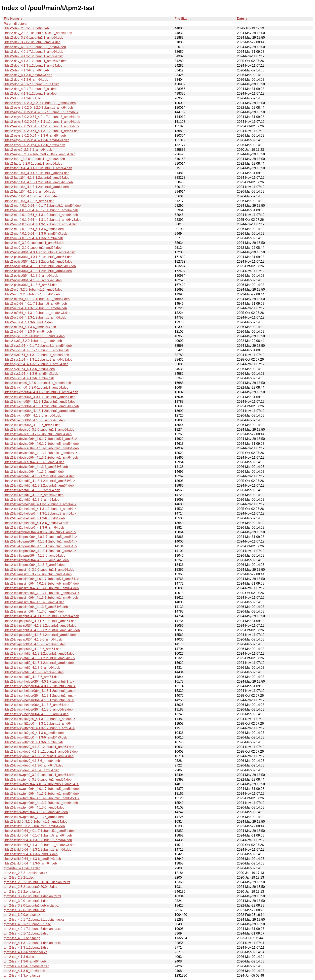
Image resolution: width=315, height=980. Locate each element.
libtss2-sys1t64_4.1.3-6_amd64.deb (29, 369)
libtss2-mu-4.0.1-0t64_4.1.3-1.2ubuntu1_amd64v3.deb (43, 220)
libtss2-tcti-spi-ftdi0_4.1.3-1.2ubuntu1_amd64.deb (39, 654)
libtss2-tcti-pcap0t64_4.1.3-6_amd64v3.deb (35, 644)
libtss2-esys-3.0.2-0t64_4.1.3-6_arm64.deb (34, 145)
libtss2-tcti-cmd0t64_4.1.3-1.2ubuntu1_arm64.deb (39, 411)
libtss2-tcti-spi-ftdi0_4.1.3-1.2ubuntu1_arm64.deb (39, 663)
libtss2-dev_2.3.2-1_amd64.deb (26, 28)
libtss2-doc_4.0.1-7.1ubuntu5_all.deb (30, 89)
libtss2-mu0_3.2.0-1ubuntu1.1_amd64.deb (34, 243)
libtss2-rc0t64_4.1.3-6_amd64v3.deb (30, 327)
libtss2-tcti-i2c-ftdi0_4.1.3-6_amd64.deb (32, 490)
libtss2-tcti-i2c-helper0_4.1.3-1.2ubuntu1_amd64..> (40, 504)
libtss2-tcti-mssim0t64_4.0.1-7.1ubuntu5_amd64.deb (41, 583)
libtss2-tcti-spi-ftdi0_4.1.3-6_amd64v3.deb (34, 672)
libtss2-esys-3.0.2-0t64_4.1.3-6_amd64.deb (35, 136)
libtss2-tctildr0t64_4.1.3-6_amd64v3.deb (32, 859)
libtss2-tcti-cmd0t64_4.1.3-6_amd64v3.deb (34, 420)
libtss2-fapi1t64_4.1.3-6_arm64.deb (29, 201)
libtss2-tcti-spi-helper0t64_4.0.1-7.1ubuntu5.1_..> (39, 681)
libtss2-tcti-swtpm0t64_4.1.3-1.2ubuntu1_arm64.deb (41, 803)
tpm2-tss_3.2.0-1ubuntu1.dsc (25, 910)
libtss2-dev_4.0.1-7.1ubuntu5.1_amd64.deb (35, 47)
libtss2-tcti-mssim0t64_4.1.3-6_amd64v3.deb (36, 607)
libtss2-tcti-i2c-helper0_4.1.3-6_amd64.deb (34, 518)
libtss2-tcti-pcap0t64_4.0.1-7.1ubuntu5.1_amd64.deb (41, 616)
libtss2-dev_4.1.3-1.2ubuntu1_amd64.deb (33, 56)
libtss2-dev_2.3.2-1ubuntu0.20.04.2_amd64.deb (38, 33)
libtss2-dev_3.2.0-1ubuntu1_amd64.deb (32, 42)
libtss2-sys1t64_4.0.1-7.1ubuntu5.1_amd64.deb (38, 346)
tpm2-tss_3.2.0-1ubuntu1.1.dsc (26, 901)
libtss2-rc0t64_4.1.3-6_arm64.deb (28, 332)
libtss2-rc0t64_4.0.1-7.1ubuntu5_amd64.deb (35, 304)
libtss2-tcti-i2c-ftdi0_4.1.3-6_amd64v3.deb (34, 495)
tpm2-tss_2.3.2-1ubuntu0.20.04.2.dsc (30, 887)
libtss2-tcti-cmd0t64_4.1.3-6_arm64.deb (32, 425)
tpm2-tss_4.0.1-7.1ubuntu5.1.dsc (27, 924)
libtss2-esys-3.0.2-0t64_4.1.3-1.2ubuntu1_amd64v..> (41, 126)
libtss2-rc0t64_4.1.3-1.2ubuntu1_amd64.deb (35, 308)
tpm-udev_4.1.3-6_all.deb (22, 868)
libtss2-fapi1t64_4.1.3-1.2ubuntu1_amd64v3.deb (38, 182)
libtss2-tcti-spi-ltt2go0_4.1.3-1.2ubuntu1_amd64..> (40, 719)
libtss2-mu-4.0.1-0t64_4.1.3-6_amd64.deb (34, 229)
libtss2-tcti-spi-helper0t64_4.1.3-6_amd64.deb (37, 705)
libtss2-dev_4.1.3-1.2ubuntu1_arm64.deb (33, 66)
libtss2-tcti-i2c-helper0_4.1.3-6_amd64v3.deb (36, 523)
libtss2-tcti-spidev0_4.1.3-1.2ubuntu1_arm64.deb (39, 756)
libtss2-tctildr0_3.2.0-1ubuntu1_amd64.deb (34, 826)
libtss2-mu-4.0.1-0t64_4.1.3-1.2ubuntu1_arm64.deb (41, 224)
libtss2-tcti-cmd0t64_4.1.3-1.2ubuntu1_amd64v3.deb (41, 406)
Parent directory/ (16, 24)
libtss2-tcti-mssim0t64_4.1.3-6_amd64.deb (34, 602)
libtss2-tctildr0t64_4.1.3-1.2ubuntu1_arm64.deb (37, 850)
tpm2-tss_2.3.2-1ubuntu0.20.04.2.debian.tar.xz (37, 882)
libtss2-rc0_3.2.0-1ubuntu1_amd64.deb (32, 294)
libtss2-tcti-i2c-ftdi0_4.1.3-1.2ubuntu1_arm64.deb (39, 485)
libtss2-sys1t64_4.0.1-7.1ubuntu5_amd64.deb (36, 350)
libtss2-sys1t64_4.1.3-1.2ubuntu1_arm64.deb (36, 364)
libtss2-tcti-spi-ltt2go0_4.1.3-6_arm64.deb (33, 742)
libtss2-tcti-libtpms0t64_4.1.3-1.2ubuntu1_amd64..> (40, 541)
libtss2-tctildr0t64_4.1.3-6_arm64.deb (30, 863)
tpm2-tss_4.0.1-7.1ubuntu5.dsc (26, 933)
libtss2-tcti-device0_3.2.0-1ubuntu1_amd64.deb (38, 434)
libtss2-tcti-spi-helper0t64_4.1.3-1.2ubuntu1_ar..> (39, 700)
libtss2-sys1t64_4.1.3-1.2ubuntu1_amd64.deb (36, 355)
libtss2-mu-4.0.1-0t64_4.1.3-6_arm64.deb (33, 238)
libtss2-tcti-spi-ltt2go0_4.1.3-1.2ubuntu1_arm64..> (39, 728)
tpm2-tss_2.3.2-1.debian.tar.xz (25, 873)
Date (240, 19)
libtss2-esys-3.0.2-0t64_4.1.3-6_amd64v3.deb (37, 140)
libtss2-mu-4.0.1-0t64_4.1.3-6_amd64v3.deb (35, 234)
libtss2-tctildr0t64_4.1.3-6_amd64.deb (31, 854)
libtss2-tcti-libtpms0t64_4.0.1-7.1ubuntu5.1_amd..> (40, 532)
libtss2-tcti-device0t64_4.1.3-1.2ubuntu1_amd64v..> (41, 453)
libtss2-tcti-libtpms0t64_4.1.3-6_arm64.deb (34, 565)
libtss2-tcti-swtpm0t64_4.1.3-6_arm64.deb (34, 817)
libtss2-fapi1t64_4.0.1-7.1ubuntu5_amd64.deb (37, 173)
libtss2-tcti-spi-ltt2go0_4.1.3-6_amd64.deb (34, 733)
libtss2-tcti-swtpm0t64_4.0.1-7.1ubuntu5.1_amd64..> (41, 784)
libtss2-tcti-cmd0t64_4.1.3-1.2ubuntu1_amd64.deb (40, 402)
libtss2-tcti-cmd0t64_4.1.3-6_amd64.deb (33, 415)
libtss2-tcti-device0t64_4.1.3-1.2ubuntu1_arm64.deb (41, 458)
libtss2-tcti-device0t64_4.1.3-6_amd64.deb (34, 462)
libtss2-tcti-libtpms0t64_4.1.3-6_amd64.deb (35, 556)
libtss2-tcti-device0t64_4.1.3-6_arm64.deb (34, 472)
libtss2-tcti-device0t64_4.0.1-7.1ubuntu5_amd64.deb (41, 444)
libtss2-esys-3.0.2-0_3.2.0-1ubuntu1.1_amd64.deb (40, 103)
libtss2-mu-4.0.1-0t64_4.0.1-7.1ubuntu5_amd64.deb (41, 210)
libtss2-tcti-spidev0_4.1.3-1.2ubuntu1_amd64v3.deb (41, 752)
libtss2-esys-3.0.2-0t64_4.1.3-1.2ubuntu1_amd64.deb (42, 122)
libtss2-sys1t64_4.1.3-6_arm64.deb (29, 378)
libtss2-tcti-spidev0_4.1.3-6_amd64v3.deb (34, 765)
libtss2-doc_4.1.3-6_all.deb (23, 98)
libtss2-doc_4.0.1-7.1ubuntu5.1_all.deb (32, 84)
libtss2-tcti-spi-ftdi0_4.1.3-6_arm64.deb (32, 677)
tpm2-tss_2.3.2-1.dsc (19, 877)
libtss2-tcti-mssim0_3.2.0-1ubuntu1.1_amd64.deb (39, 570)
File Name (11, 19)
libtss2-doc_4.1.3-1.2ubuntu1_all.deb (30, 93)
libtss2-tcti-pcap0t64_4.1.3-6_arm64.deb (33, 649)
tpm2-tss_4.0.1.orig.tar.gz (22, 938)
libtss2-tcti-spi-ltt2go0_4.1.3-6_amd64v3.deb (35, 737)
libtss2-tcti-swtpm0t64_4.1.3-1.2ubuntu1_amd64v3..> (42, 798)
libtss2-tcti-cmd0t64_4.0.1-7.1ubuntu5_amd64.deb (40, 397)
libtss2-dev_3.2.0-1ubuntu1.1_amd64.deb (33, 38)
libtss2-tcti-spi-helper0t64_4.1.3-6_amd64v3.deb (38, 709)
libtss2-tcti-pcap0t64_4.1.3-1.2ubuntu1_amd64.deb (40, 626)
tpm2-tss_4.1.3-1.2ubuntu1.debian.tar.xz (33, 943)
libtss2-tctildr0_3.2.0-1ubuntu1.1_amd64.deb (36, 822)
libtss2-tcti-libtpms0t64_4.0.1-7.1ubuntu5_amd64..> (40, 537)
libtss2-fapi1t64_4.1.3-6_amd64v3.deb (31, 196)
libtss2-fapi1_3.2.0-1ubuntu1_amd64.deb (33, 164)
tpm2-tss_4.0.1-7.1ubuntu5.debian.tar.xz (33, 929)
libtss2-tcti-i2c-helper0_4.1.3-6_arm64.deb (34, 528)
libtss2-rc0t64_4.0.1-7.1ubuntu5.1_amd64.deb (37, 299)
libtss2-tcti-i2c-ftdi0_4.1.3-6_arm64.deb (32, 500)
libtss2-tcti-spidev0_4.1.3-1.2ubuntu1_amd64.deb (39, 747)
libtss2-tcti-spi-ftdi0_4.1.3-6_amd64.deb (32, 668)
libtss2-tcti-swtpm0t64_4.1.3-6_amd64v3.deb (36, 812)
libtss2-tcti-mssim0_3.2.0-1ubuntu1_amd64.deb (38, 574)
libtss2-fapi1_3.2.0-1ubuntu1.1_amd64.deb (34, 159)
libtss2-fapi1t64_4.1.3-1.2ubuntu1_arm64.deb (36, 187)
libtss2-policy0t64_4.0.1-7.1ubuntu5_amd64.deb (38, 257)
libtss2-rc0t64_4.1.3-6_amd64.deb (28, 322)
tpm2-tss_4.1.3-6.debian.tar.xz (25, 952)
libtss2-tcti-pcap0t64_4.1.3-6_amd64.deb (33, 639)
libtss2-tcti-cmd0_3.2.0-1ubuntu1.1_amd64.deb (37, 383)
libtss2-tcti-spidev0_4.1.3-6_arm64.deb (32, 770)
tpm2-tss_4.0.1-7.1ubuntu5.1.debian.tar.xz (34, 920)
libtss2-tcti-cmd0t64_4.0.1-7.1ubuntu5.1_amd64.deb (41, 392)
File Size (181, 19)
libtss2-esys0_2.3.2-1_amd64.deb (28, 150)
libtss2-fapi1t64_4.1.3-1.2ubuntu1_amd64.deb (37, 178)
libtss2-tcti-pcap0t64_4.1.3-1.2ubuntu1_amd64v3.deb (42, 630)
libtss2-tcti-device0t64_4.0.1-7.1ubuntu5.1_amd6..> (40, 439)
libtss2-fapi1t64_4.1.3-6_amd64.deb (29, 191)
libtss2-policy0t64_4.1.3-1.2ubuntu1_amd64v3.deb (40, 266)
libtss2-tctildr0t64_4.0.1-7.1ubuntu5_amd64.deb (38, 835)
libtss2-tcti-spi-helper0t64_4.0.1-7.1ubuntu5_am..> (40, 686)
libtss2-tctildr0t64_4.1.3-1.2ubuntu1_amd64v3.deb (40, 845)
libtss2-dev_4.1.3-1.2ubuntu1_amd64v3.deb (35, 61)
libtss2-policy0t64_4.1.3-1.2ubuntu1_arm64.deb (38, 271)
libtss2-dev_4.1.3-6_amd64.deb (26, 70)
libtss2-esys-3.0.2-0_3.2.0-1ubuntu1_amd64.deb (38, 108)
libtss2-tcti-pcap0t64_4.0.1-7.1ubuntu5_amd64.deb (40, 621)
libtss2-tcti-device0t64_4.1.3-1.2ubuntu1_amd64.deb (41, 448)
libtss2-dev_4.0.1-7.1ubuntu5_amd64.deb (33, 52)
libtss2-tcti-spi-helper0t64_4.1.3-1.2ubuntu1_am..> (40, 691)
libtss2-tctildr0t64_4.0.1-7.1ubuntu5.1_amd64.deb (39, 831)
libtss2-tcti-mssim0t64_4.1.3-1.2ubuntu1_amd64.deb (41, 588)
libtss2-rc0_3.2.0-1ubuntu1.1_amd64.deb (33, 289)
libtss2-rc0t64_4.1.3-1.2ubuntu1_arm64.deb (35, 317)
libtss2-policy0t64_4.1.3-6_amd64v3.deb (33, 280)
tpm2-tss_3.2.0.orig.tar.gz (22, 915)
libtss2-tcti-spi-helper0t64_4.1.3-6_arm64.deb (36, 714)
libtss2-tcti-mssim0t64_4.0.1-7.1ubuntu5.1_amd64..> (41, 579)
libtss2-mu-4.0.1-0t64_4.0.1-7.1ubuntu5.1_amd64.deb (42, 206)
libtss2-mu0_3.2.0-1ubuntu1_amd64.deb (33, 248)
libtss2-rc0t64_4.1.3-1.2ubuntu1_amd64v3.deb (37, 313)
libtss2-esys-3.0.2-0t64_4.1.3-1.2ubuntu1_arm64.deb (42, 131)
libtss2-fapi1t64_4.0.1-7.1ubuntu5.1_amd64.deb (38, 168)
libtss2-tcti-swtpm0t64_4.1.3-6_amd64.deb (34, 807)
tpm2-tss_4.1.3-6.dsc (19, 957)
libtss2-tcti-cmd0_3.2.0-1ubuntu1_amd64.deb (36, 387)
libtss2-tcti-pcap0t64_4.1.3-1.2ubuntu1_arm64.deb (40, 635)
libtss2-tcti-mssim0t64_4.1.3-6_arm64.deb (34, 611)
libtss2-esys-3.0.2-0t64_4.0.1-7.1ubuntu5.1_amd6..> (41, 112)
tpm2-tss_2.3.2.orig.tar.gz (22, 892)
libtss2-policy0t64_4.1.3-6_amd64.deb (31, 276)
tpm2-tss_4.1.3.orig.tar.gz (22, 975)
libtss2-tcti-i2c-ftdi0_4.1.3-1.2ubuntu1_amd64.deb (39, 476)
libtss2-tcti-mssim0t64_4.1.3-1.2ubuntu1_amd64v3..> (42, 593)
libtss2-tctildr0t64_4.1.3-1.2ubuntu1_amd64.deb (38, 840)
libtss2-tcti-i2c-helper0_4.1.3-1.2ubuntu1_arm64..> (40, 513)
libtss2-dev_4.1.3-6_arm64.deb (26, 80)
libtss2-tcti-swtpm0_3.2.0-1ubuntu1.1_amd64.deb (39, 775)
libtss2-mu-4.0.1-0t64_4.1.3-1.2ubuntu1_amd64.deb (41, 215)
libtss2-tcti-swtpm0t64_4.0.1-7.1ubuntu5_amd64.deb (41, 789)
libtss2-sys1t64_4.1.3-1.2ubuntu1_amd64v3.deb (38, 360)
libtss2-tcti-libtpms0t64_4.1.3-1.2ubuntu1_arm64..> (40, 551)
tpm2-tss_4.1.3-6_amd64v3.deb (27, 966)
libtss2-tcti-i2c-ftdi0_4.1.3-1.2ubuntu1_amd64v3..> (39, 481)
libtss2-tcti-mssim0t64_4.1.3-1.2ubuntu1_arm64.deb (41, 598)
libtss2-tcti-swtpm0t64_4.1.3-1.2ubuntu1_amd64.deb (41, 794)
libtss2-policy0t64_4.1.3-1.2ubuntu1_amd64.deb (38, 262)
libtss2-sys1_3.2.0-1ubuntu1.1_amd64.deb (34, 336)
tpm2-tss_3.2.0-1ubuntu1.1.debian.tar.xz (33, 896)
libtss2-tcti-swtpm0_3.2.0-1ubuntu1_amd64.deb (38, 779)
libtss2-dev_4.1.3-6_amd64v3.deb (28, 75)
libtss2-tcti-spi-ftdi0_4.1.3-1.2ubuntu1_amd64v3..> (39, 658)
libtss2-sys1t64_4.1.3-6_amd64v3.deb (31, 374)
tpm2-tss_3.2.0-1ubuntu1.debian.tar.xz (31, 905)
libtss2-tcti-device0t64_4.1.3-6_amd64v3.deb (36, 467)
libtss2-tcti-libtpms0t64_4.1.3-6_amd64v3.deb (36, 560)
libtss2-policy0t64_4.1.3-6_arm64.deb (31, 285)
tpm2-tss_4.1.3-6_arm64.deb (24, 971)
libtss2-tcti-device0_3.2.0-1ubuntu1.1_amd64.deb (39, 430)
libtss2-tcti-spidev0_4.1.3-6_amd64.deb (32, 761)
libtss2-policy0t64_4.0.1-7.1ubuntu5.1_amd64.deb (39, 252)
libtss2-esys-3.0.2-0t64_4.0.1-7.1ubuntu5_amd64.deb (42, 117)
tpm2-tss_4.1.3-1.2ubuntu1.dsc (26, 948)
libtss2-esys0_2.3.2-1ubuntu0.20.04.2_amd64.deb (40, 154)
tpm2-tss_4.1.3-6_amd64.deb (25, 961)
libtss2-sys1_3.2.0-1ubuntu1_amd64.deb (33, 341)
